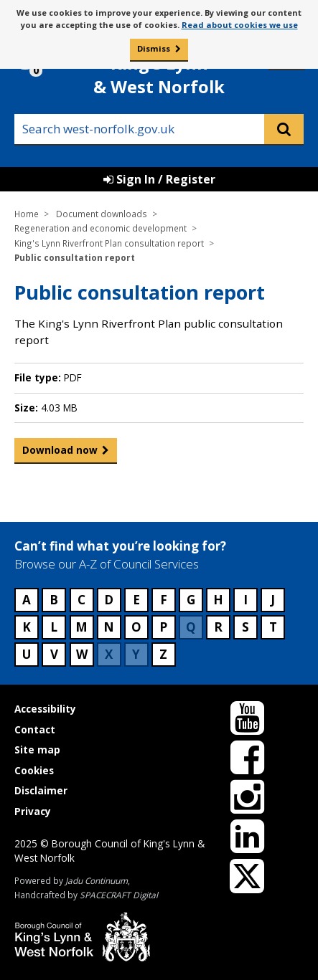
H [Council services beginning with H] (218, 600)
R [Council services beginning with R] (218, 627)
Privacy (33, 811)
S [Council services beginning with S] (245, 627)
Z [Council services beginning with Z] (163, 654)
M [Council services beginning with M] (81, 627)
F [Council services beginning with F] (164, 600)
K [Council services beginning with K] (27, 627)
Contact (35, 729)
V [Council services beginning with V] (54, 654)
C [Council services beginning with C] (81, 600)
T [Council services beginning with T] (273, 627)
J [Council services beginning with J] (273, 600)
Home (27, 214)
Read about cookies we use (240, 25)
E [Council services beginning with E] (136, 600)
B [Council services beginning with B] (54, 600)
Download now (60, 453)
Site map (37, 750)
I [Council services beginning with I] (245, 600)
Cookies (34, 770)
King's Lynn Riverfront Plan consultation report (109, 243)
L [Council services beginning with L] (54, 627)
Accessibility (45, 709)
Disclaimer (41, 790)
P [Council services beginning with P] (163, 627)
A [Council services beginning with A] (27, 600)
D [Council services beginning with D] (109, 600)
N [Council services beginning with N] (109, 627)
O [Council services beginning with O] (136, 627)
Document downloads (102, 214)
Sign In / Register (159, 179)
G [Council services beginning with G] (191, 600)
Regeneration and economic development (100, 228)
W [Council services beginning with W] (82, 654)
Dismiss (154, 48)
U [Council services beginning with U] (27, 654)
